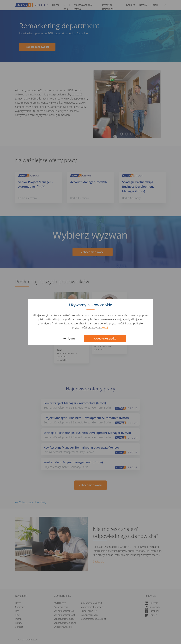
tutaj (105, 328)
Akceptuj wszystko (105, 339)
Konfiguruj (69, 339)
